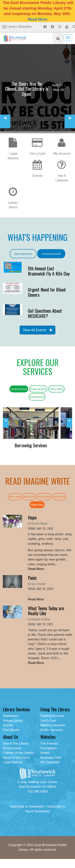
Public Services (38, 389)
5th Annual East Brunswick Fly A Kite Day (49, 271)
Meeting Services (53, 725)
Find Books (11, 730)
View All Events (38, 330)
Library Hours (14, 201)
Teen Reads (44, 497)
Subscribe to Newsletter (27, 806)
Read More (37, 19)
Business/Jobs (51, 758)
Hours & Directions (17, 758)
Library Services (19, 389)
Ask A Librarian (62, 174)
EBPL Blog (15, 497)
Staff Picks (29, 497)
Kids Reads (59, 497)
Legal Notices (14, 152)
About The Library (16, 744)
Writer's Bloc (37, 505)
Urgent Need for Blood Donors (47, 292)
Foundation (49, 748)
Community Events (51, 254)
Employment (12, 748)
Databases (11, 716)
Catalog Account (52, 716)
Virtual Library (57, 389)
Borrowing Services (31, 445)
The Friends (49, 744)
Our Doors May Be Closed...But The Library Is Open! (27, 89)
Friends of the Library (18, 753)
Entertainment (37, 397)
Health (45, 753)
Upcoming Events (23, 254)
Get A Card (48, 721)
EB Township (50, 762)
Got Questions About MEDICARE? (45, 313)
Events (8, 725)
